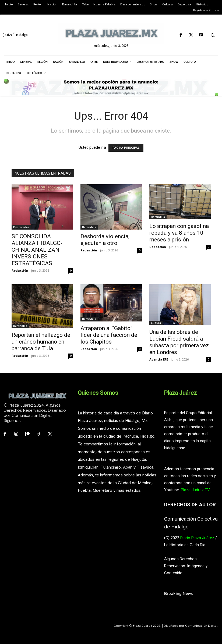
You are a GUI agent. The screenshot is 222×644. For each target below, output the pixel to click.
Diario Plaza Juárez (197, 538)
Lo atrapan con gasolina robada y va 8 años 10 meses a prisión (179, 233)
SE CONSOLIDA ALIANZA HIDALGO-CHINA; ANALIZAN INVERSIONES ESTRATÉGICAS (37, 250)
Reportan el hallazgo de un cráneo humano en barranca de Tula (41, 342)
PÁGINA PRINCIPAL (126, 148)
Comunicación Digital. (202, 626)
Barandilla (89, 227)
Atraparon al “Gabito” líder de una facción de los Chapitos (109, 335)
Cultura (156, 323)
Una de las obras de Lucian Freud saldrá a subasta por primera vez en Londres (179, 342)
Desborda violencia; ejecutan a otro (105, 240)
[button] (213, 35)
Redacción (20, 270)
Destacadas (21, 227)
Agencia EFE (159, 359)
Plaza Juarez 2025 (147, 626)
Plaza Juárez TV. (195, 490)
